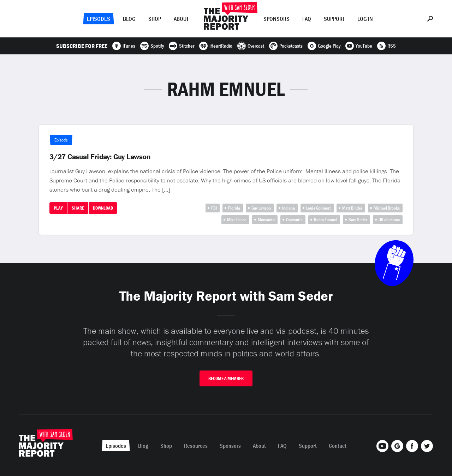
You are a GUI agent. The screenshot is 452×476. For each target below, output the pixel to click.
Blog (129, 19)
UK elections (389, 220)
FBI (214, 208)
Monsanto (266, 220)
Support (334, 19)
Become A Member (226, 378)
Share (78, 208)
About (181, 19)
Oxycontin (294, 220)
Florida (234, 208)
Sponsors (276, 19)
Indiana (289, 208)
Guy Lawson (261, 208)
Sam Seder (358, 220)
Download (103, 208)
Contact (338, 446)
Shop (155, 19)
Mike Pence (237, 220)
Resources (196, 446)
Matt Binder (352, 208)
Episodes (99, 19)
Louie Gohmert (319, 208)
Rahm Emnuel (326, 220)
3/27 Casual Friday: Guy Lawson (100, 157)
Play (58, 208)
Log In (365, 19)
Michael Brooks (387, 208)
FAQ (307, 19)
